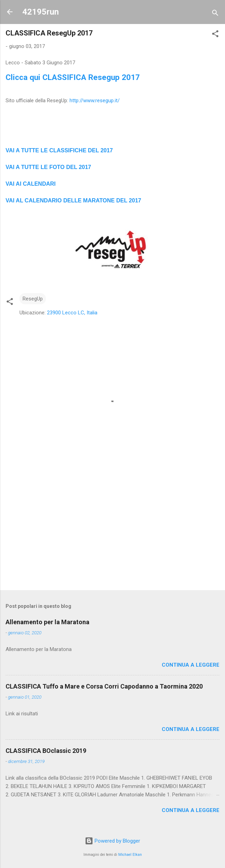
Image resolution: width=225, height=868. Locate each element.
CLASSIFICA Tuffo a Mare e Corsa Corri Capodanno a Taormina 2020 (104, 686)
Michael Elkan (130, 855)
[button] (215, 35)
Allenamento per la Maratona (47, 622)
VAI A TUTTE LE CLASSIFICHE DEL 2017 (59, 150)
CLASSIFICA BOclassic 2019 (46, 751)
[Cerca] (215, 14)
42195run (41, 12)
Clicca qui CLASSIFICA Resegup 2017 (73, 77)
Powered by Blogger (112, 841)
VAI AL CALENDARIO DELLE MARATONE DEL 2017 (73, 200)
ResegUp (33, 299)
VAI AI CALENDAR (30, 184)
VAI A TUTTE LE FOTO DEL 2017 (48, 167)
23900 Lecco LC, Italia (72, 313)
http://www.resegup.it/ (95, 101)
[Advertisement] (112, 530)
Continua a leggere (191, 665)
